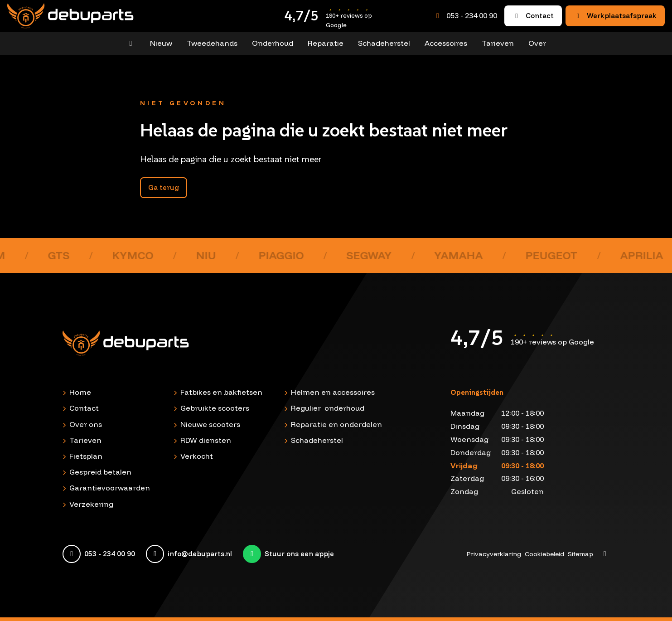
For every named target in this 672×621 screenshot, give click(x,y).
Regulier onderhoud (328, 408)
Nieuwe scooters (210, 424)
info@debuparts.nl (200, 554)
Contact (533, 16)
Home (80, 392)
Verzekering (91, 504)
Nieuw (161, 43)
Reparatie (326, 43)
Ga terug (164, 187)
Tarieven (498, 43)
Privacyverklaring (494, 554)
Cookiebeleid (544, 554)
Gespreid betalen (100, 472)
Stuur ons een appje (299, 554)
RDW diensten (206, 440)
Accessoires (446, 43)
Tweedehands (212, 43)
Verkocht (197, 456)
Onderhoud (273, 43)
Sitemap (580, 554)
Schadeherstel (384, 43)
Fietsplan (86, 456)
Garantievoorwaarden (110, 488)
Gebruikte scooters (215, 408)
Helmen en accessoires (333, 392)
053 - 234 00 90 (472, 15)
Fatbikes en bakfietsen (221, 392)
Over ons (86, 424)
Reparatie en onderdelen (336, 424)
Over (537, 43)
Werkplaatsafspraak (615, 16)
